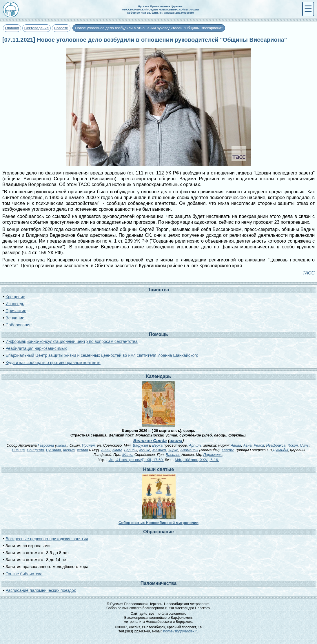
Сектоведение (37, 28)
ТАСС (309, 273)
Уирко (173, 450)
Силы (305, 445)
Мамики (159, 450)
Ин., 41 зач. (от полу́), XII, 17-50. (136, 460)
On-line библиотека (24, 574)
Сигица (18, 450)
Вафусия (140, 445)
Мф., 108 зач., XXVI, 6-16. (197, 460)
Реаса (259, 445)
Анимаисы (189, 450)
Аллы (117, 450)
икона (176, 440)
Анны (106, 450)
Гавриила (46, 445)
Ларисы (130, 450)
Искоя (293, 445)
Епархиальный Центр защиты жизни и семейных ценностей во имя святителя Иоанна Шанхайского (102, 355)
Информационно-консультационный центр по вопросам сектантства (72, 341)
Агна (247, 445)
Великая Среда (150, 440)
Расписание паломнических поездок (41, 590)
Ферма (69, 450)
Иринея (88, 445)
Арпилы (196, 445)
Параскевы (213, 455)
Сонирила (35, 450)
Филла (82, 450)
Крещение (15, 297)
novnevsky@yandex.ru (181, 631)
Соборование (19, 325)
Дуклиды (280, 450)
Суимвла (54, 450)
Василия (173, 455)
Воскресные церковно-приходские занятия (47, 539)
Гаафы (228, 450)
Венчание (15, 318)
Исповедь (15, 304)
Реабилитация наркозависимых (36, 348)
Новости (61, 28)
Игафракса (276, 445)
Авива (236, 445)
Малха (128, 455)
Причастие (16, 311)
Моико (145, 450)
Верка (157, 445)
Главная (12, 28)
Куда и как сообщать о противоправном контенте (53, 363)
